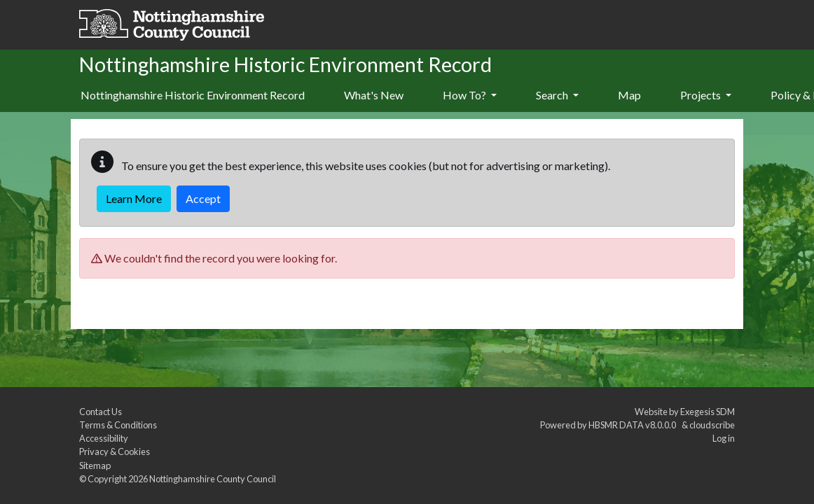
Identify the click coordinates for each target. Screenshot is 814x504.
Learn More (134, 198)
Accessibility (104, 438)
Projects (706, 95)
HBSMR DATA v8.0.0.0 (634, 425)
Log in (724, 438)
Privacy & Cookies (115, 451)
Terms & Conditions (118, 425)
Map (629, 95)
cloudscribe (712, 425)
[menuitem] (374, 96)
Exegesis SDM (708, 412)
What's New (374, 95)
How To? (470, 95)
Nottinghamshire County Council (213, 479)
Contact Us (101, 412)
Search (557, 95)
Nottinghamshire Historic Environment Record (193, 95)
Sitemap (95, 465)
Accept (203, 198)
